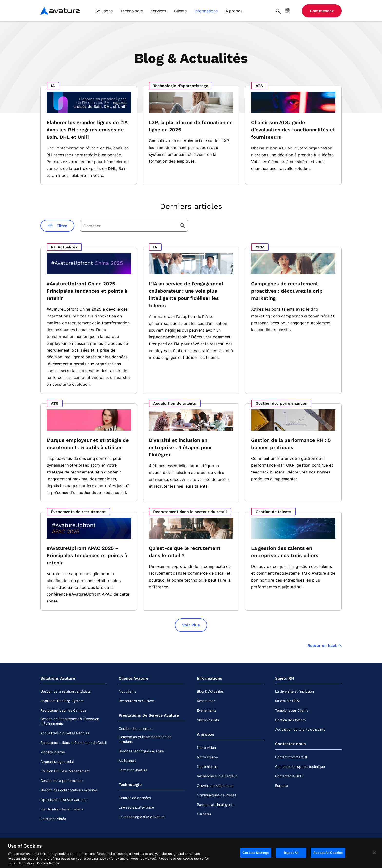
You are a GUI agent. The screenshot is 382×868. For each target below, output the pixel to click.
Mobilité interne (53, 752)
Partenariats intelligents (215, 804)
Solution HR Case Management (65, 771)
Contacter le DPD (289, 776)
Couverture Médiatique (215, 785)
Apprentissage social (57, 762)
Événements (207, 710)
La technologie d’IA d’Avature (142, 817)
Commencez (322, 11)
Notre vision (206, 747)
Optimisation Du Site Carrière (63, 800)
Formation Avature (133, 770)
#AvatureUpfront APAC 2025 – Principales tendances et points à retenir (87, 555)
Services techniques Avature (141, 751)
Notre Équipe (207, 757)
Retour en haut (325, 646)
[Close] (374, 855)
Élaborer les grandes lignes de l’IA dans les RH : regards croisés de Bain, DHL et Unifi (87, 130)
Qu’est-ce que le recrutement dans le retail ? (185, 552)
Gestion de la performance (62, 781)
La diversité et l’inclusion (294, 691)
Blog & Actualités (210, 691)
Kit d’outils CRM (287, 701)
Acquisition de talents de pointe (300, 729)
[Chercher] (278, 11)
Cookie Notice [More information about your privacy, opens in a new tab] (48, 866)
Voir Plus (191, 625)
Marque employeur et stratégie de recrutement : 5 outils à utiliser (88, 444)
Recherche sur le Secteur (217, 776)
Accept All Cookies (328, 855)
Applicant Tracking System (62, 701)
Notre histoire (208, 766)
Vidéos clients (208, 720)
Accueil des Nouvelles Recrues (65, 733)
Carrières (204, 814)
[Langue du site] (287, 11)
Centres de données (135, 798)
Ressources (206, 701)
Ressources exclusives (137, 701)
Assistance (127, 761)
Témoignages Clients (292, 710)
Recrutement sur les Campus (63, 710)
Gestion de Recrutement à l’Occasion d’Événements (70, 721)
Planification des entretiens (62, 809)
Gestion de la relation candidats (66, 691)
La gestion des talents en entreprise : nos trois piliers (285, 552)
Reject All (291, 855)
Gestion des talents (290, 720)
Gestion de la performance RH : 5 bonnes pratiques (291, 444)
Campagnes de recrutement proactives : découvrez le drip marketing (287, 291)
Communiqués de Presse (217, 795)
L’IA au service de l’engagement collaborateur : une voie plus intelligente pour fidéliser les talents (186, 295)
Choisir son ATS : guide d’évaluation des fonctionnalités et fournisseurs (293, 130)
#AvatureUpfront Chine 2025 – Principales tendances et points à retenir (87, 291)
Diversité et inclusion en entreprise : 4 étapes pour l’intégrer (180, 447)
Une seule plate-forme (136, 807)
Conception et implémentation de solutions (145, 739)
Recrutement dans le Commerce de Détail (74, 743)
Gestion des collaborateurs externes (69, 790)
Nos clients (127, 691)
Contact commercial (291, 757)
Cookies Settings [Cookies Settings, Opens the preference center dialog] (256, 855)
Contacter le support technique (300, 766)
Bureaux (282, 785)
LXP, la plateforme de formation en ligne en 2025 (191, 126)
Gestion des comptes (135, 728)
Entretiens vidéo (53, 819)
